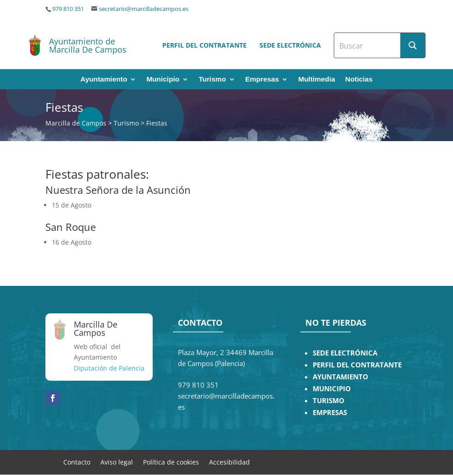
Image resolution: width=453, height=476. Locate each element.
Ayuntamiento (104, 79)
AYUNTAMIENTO (340, 377)
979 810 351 (68, 9)
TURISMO (329, 401)
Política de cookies (171, 462)
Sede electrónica (290, 45)
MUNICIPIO (332, 389)
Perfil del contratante (204, 45)
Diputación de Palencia (109, 368)
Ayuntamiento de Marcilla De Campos (88, 45)
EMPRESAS (330, 413)
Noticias (359, 79)
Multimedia (316, 79)
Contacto (77, 462)
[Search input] (368, 45)
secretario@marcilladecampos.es (144, 9)
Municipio (163, 79)
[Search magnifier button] (413, 45)
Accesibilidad (229, 462)
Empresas (262, 79)
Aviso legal (117, 462)
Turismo (212, 79)
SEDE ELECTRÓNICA (345, 353)
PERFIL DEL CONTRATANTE (357, 365)
